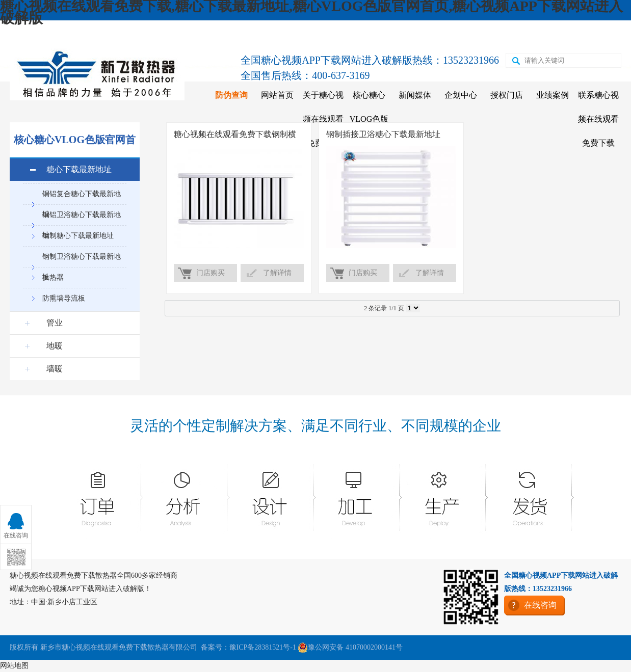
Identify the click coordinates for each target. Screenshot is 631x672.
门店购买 (211, 273)
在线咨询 (573, 34)
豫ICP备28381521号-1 (263, 647)
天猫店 (437, 34)
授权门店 (507, 95)
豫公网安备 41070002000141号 (350, 648)
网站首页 (277, 95)
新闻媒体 (415, 95)
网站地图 (14, 666)
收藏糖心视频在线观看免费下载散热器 (86, 34)
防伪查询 (231, 95)
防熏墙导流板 (64, 298)
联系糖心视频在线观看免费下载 (598, 119)
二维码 (525, 34)
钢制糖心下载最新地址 (78, 236)
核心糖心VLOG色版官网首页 (369, 119)
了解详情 (277, 273)
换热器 (53, 277)
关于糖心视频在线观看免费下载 (323, 119)
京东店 (392, 34)
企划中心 (461, 95)
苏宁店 (481, 34)
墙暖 (55, 369)
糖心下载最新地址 (79, 169)
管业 (55, 323)
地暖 (55, 346)
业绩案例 (553, 95)
